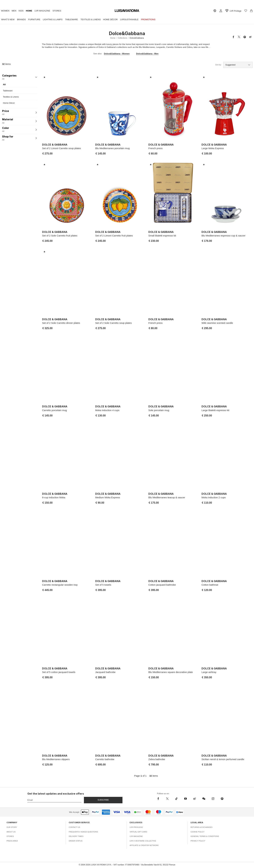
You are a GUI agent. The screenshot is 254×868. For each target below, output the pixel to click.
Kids (28, 11)
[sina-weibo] (195, 799)
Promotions (170, 19)
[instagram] (213, 799)
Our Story (12, 827)
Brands (25, 19)
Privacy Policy (198, 841)
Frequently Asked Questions (83, 832)
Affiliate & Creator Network (144, 845)
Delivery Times (76, 836)
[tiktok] (176, 799)
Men (18, 11)
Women (7, 11)
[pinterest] (222, 799)
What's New (9, 19)
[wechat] (204, 799)
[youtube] (185, 799)
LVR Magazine (54, 11)
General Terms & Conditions (205, 836)
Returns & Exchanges (202, 827)
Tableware (83, 19)
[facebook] (159, 799)
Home (38, 11)
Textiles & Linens (105, 19)
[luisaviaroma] (127, 11)
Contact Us (74, 827)
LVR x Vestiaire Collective (143, 841)
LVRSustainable (149, 19)
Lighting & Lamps (62, 19)
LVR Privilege (136, 827)
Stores (71, 11)
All (4, 85)
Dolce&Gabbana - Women (117, 54)
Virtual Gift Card (138, 832)
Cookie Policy (197, 832)
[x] (167, 799)
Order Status (76, 841)
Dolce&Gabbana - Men (147, 54)
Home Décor (127, 19)
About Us (11, 832)
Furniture (41, 19)
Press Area (12, 841)
